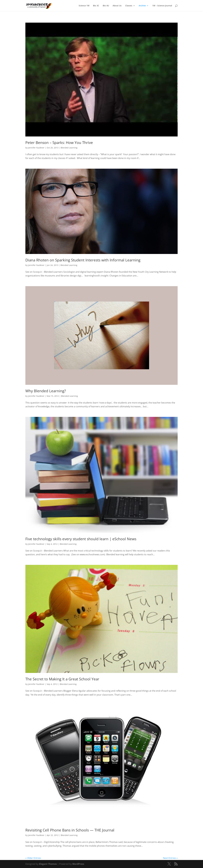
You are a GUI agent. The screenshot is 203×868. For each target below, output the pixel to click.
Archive (142, 6)
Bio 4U (106, 6)
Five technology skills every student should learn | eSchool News (81, 539)
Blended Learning (69, 148)
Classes (129, 6)
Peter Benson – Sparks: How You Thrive (59, 143)
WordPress (78, 864)
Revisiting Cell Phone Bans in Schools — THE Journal (70, 830)
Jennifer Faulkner (36, 148)
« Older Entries (33, 858)
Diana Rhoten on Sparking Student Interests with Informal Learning (83, 260)
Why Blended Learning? (46, 391)
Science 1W (84, 6)
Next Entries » (170, 858)
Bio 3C (96, 6)
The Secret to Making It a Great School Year (62, 679)
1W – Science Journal (162, 6)
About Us (117, 6)
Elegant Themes (48, 864)
